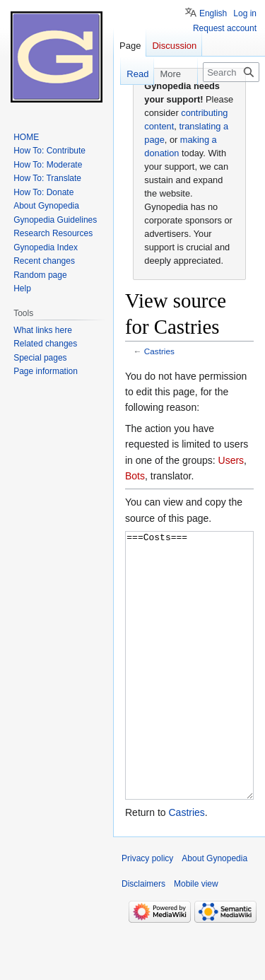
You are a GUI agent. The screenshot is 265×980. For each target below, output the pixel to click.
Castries (159, 351)
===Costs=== (189, 692)
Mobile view (196, 937)
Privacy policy (147, 911)
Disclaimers (143, 937)
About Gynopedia (214, 911)
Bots (135, 476)
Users (231, 460)
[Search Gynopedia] (231, 72)
